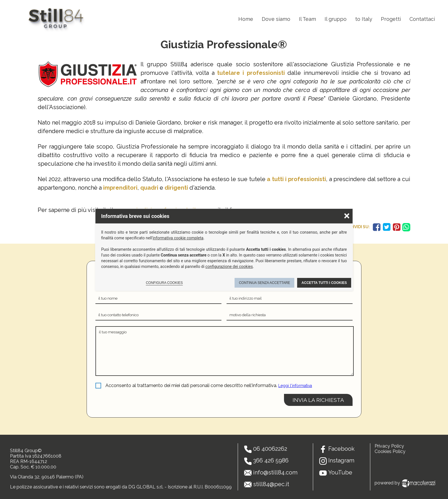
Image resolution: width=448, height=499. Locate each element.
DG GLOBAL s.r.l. (146, 487)
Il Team (307, 19)
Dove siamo (276, 19)
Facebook (341, 449)
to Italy (364, 19)
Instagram (341, 460)
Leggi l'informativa (295, 386)
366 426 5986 (271, 460)
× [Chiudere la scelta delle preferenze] (347, 216)
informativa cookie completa (178, 238)
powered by (406, 483)
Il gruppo (336, 19)
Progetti (391, 19)
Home (246, 19)
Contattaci (422, 19)
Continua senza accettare (264, 283)
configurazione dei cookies (229, 266)
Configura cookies (164, 283)
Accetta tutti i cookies (324, 283)
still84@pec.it (271, 484)
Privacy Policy (389, 446)
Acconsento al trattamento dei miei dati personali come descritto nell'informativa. (191, 385)
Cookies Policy (390, 451)
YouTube (340, 472)
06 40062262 (270, 449)
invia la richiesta (318, 400)
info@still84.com (275, 472)
